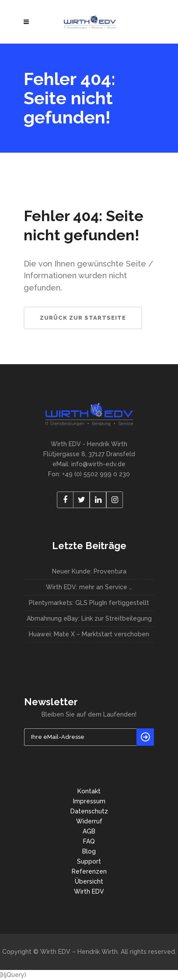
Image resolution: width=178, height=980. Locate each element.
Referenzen (89, 871)
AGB (89, 831)
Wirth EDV (89, 891)
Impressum (89, 801)
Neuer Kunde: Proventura (89, 571)
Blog (89, 851)
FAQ (89, 841)
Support (89, 861)
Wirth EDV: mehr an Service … (89, 587)
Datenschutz (89, 811)
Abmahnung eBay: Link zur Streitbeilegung (89, 618)
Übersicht (89, 881)
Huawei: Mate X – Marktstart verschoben (89, 634)
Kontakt (89, 791)
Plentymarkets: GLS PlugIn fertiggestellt (89, 603)
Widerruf (89, 821)
